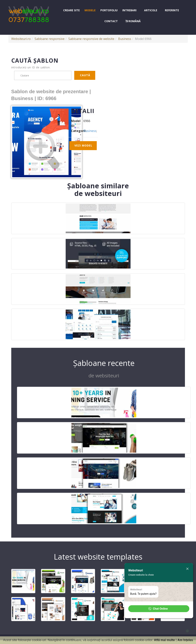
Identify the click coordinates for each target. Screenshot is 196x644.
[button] (159, 609)
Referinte (172, 10)
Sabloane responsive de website (91, 39)
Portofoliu (109, 10)
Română (133, 21)
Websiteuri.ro (21, 39)
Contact (111, 21)
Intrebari (129, 10)
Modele (90, 10)
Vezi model (83, 145)
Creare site (71, 10)
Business (125, 39)
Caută (85, 75)
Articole (151, 10)
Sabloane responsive (50, 39)
